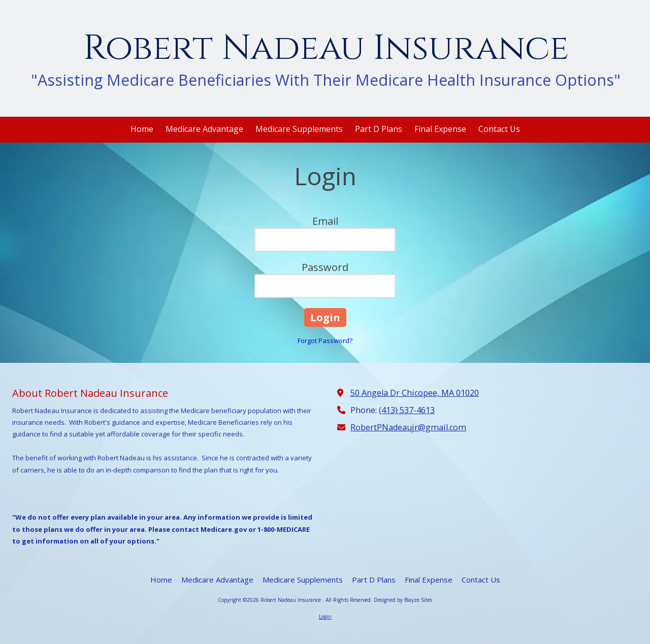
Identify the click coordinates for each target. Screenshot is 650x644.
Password (325, 267)
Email (325, 221)
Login (325, 617)
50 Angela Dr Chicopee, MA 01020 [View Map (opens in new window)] (415, 393)
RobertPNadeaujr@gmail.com (408, 427)
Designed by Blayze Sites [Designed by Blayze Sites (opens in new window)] (403, 600)
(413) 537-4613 (407, 410)
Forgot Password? (325, 341)
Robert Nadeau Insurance (326, 48)
